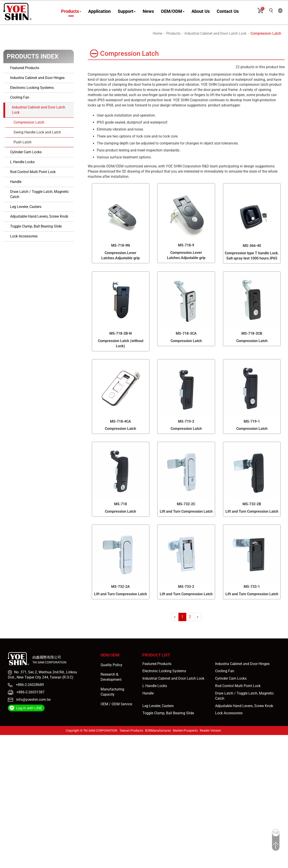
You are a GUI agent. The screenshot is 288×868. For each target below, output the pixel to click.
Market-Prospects (185, 730)
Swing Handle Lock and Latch (37, 132)
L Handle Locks (22, 162)
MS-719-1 (252, 421)
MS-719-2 (186, 421)
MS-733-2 (186, 587)
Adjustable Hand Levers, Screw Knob (39, 216)
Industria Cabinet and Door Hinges (37, 78)
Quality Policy (111, 665)
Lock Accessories (24, 236)
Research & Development (111, 677)
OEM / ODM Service (116, 704)
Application (99, 11)
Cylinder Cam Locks (26, 152)
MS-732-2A (120, 587)
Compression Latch (266, 33)
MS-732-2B (252, 504)
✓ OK (128, 865)
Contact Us (228, 11)
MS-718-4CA (120, 421)
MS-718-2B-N (120, 333)
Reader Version (210, 730)
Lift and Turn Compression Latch (186, 511)
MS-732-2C (186, 504)
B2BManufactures (158, 730)
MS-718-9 (186, 245)
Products (71, 11)
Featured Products (25, 68)
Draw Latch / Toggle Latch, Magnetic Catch (39, 194)
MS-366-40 (252, 246)
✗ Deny (6, 753)
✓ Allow (6, 748)
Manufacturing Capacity (112, 692)
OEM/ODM (173, 11)
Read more (10, 784)
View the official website (40, 784)
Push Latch (22, 142)
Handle (16, 182)
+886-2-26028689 (29, 685)
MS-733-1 (252, 587)
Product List (156, 655)
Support (127, 11)
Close (4, 737)
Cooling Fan (20, 97)
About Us (201, 11)
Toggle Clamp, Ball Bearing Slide (36, 226)
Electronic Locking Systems (32, 88)
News (148, 11)
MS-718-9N (120, 245)
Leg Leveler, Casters (26, 207)
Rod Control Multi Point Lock (33, 172)
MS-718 (120, 504)
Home (157, 33)
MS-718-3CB (252, 333)
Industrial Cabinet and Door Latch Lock (215, 33)
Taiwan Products (131, 730)
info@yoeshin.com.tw (33, 700)
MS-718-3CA (186, 333)
